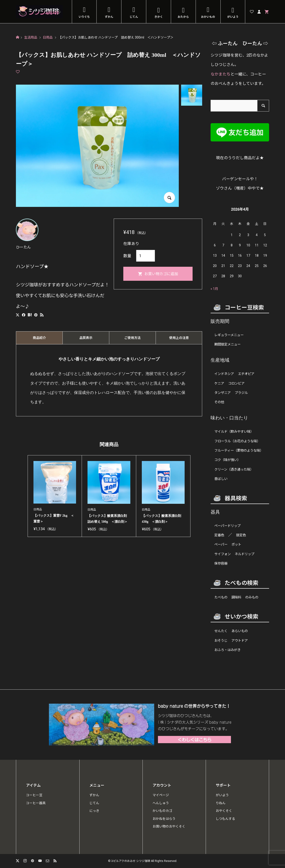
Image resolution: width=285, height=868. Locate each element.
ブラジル (241, 393)
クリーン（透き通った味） (234, 470)
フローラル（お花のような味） (237, 441)
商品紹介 (39, 338)
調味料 (236, 597)
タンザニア (223, 393)
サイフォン (223, 554)
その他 (219, 402)
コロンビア (236, 384)
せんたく (221, 631)
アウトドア (240, 641)
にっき (94, 811)
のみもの (252, 597)
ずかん (109, 17)
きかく (159, 17)
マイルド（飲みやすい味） (234, 432)
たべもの (221, 597)
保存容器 (221, 564)
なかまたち (221, 74)
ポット (236, 545)
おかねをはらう (164, 819)
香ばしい (221, 479)
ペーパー (221, 545)
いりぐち (84, 17)
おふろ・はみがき (227, 650)
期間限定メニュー (227, 344)
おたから (183, 17)
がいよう (233, 17)
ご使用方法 (132, 338)
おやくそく (224, 811)
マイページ (161, 795)
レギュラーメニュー (229, 335)
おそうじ (221, 641)
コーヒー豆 (34, 795)
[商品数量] (146, 256)
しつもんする (225, 819)
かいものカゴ (162, 811)
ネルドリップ (245, 554)
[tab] (39, 338)
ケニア (219, 384)
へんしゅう (161, 803)
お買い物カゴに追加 (161, 274)
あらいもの (240, 631)
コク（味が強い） (227, 460)
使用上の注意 (179, 338)
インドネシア (224, 374)
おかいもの (208, 17)
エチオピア (246, 374)
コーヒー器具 (36, 803)
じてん (134, 17)
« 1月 (214, 289)
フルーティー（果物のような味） (239, 451)
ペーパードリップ (227, 526)
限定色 (241, 535)
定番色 (219, 535)
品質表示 (86, 338)
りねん (221, 803)
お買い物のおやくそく (169, 826)
